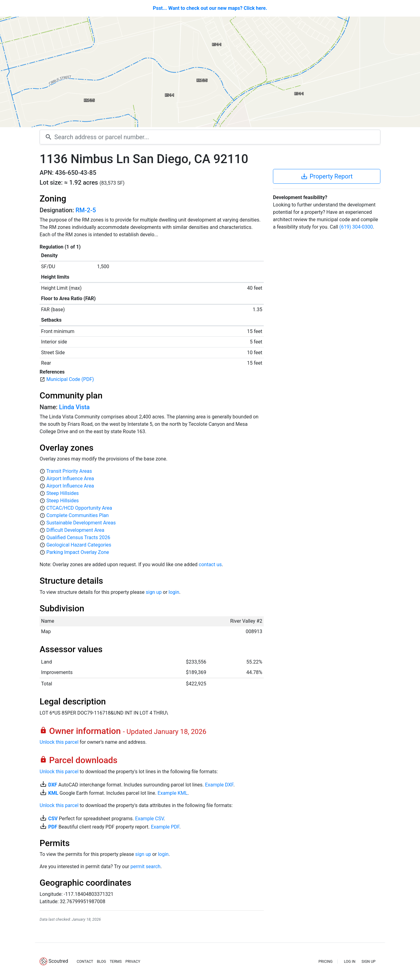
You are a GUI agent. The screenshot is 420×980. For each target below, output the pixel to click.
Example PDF (165, 827)
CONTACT (85, 962)
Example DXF (219, 785)
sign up (154, 592)
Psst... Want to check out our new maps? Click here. (210, 8)
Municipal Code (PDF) (70, 379)
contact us (210, 564)
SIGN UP (369, 962)
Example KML (173, 793)
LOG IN (350, 962)
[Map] (210, 72)
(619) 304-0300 (356, 227)
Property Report (327, 176)
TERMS (116, 962)
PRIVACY (133, 962)
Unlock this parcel (59, 742)
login (174, 592)
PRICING (325, 962)
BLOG (101, 962)
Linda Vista (74, 407)
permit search (146, 866)
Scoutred (58, 961)
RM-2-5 (86, 210)
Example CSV (149, 819)
